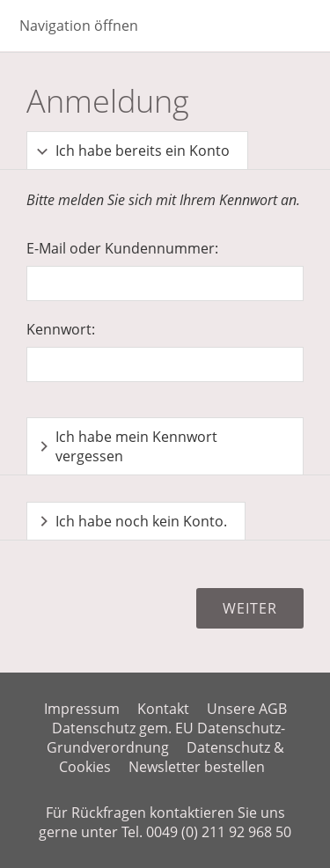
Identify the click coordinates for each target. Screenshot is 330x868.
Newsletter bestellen (197, 767)
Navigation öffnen (79, 26)
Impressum (82, 709)
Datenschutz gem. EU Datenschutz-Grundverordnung (166, 738)
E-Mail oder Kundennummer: (122, 248)
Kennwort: (61, 329)
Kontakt (163, 709)
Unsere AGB (247, 709)
